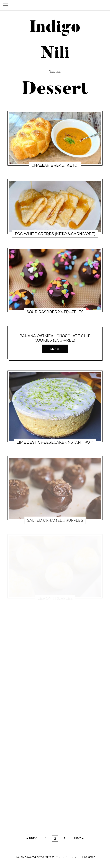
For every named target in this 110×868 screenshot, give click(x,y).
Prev (33, 838)
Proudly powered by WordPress (34, 857)
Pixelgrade (89, 857)
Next (77, 838)
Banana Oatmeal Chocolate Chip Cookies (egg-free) (55, 338)
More (55, 349)
